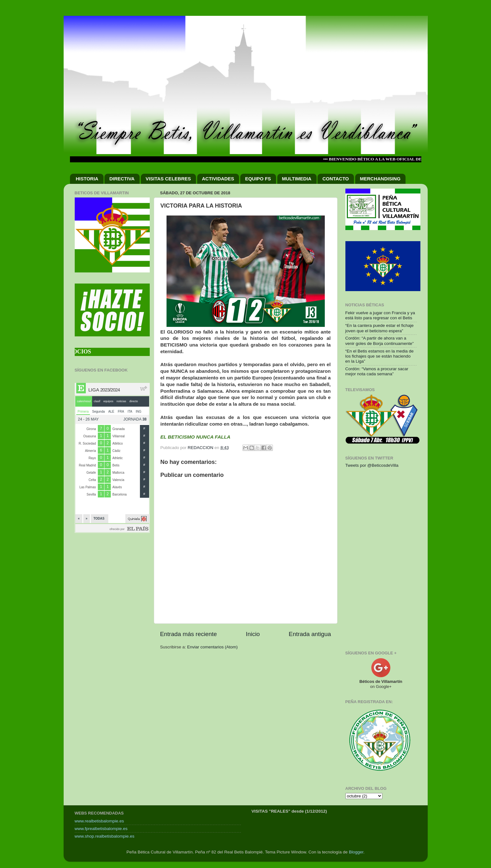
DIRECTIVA (122, 179)
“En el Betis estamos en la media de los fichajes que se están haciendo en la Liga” (380, 356)
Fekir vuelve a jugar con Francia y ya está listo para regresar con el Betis (380, 315)
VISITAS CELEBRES (168, 179)
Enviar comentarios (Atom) (212, 647)
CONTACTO (336, 179)
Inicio (253, 634)
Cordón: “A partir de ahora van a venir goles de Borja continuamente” (380, 341)
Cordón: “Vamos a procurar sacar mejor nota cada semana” (377, 371)
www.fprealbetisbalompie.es (101, 829)
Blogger (356, 852)
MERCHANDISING (380, 179)
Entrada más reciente (189, 634)
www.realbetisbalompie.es (99, 821)
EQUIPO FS (258, 179)
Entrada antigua (310, 634)
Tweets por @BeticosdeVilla (372, 465)
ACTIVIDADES (218, 179)
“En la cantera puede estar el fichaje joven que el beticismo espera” (380, 328)
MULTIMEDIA (297, 179)
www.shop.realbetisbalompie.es (105, 836)
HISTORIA (87, 179)
